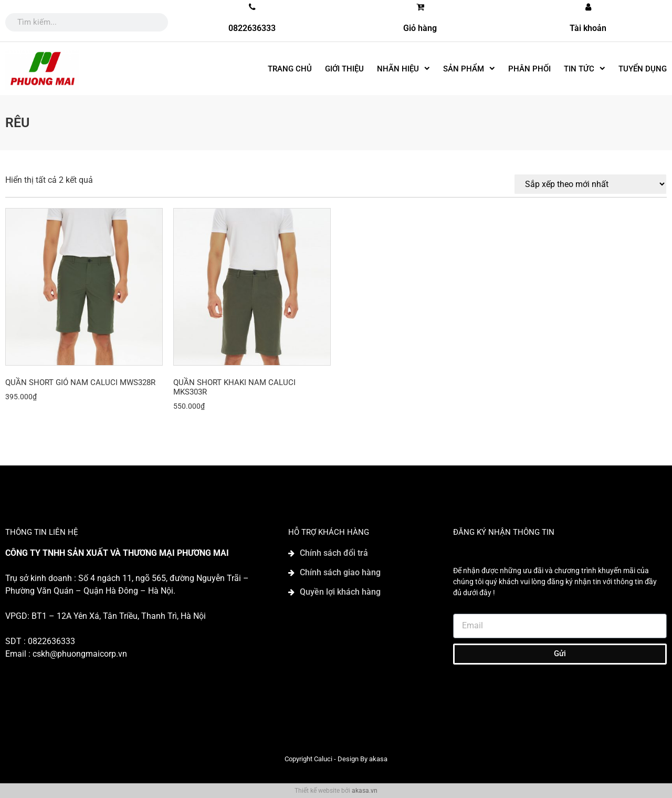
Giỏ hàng (420, 28)
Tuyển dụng (643, 69)
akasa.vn (365, 791)
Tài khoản (588, 28)
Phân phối (529, 69)
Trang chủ (290, 69)
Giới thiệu (344, 69)
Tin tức (585, 69)
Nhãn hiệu (403, 69)
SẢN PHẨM (469, 69)
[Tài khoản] (588, 7)
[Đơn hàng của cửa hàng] (590, 184)
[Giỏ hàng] (420, 7)
